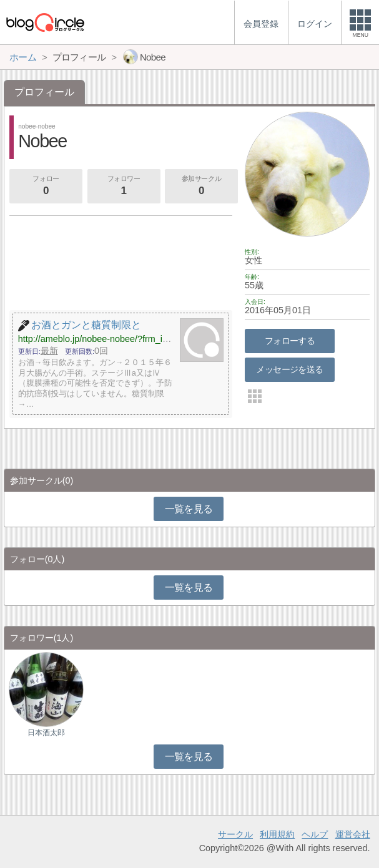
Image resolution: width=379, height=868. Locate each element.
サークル (235, 834)
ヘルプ (315, 834)
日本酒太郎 (46, 733)
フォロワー (124, 187)
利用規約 (277, 834)
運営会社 (353, 834)
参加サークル (201, 187)
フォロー (46, 187)
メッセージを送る (289, 369)
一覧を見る (189, 509)
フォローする (290, 341)
